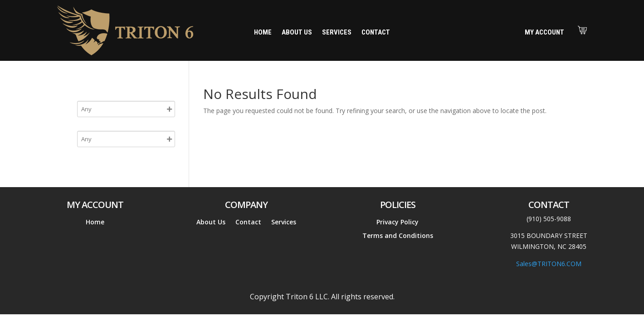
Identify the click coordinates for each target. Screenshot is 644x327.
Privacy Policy (398, 223)
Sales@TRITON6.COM (549, 264)
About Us (297, 33)
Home (263, 33)
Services (337, 33)
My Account (544, 32)
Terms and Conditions (398, 236)
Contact (376, 33)
